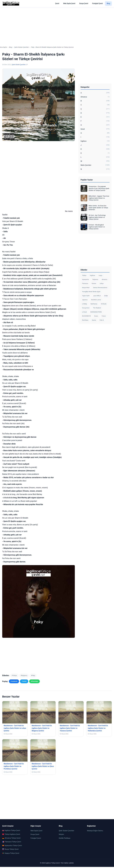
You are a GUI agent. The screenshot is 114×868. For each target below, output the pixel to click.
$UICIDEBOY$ (86, 316)
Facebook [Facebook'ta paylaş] (14, 681)
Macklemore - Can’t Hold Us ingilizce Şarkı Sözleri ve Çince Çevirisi (43, 766)
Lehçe (102, 283)
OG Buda (104, 304)
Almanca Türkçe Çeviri (11, 838)
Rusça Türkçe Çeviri (10, 849)
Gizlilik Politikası (65, 838)
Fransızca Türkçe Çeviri (12, 842)
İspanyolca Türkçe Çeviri (12, 846)
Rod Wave (85, 320)
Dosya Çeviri (84, 4)
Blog (108, 4)
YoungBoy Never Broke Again (91, 292)
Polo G (102, 320)
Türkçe (84, 275)
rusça (100, 275)
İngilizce (95, 141)
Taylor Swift (86, 296)
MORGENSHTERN (96, 312)
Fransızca (85, 283)
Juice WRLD (97, 296)
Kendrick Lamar (96, 300)
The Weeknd (97, 308)
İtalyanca (95, 279)
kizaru (96, 316)
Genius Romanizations (100, 288)
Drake (106, 296)
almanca (104, 279)
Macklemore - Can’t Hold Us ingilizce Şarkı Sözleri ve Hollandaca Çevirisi (98, 728)
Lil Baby (84, 304)
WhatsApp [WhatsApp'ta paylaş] (34, 681)
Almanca (95, 97)
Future (104, 316)
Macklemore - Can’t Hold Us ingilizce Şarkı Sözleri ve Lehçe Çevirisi (15, 728)
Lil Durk (84, 312)
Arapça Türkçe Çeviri (11, 853)
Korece (94, 283)
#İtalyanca (24, 675)
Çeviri (57, 4)
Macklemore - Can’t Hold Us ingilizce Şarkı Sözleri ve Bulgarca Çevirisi (42, 728)
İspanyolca (85, 279)
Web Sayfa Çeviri (69, 4)
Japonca (85, 300)
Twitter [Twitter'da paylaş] (24, 681)
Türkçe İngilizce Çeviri (11, 834)
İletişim (61, 834)
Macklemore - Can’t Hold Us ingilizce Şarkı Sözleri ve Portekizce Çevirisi (14, 766)
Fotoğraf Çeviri (97, 4)
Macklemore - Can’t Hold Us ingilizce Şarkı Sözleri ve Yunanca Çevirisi (70, 728)
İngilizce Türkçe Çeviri (11, 831)
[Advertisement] (57, 25)
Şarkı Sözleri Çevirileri (19, 65)
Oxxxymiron (86, 308)
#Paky (33, 675)
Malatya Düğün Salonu (95, 831)
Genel (95, 129)
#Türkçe (14, 675)
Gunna (94, 320)
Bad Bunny (94, 304)
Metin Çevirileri (95, 165)
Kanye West (86, 288)
